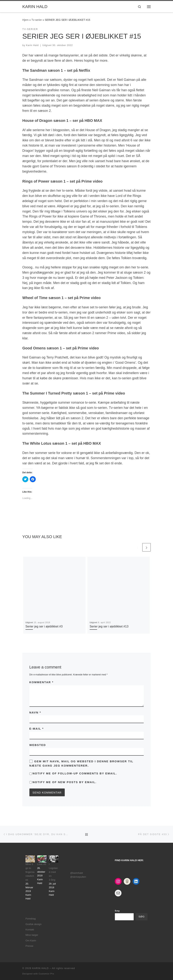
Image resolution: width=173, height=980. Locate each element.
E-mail (37, 729)
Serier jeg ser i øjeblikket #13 (109, 626)
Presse (29, 946)
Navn (35, 712)
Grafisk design (33, 924)
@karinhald (77, 873)
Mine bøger (32, 935)
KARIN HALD (40, 968)
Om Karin (31, 941)
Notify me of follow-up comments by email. (75, 773)
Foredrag (31, 919)
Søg (117, 911)
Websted (38, 745)
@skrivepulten (78, 877)
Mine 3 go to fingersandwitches (30, 872)
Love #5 (42, 864)
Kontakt (30, 930)
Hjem (25, 20)
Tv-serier (37, 20)
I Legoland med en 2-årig (53, 872)
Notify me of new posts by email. (65, 782)
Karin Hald (32, 45)
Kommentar (41, 682)
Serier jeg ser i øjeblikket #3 (44, 626)
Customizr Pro (46, 974)
